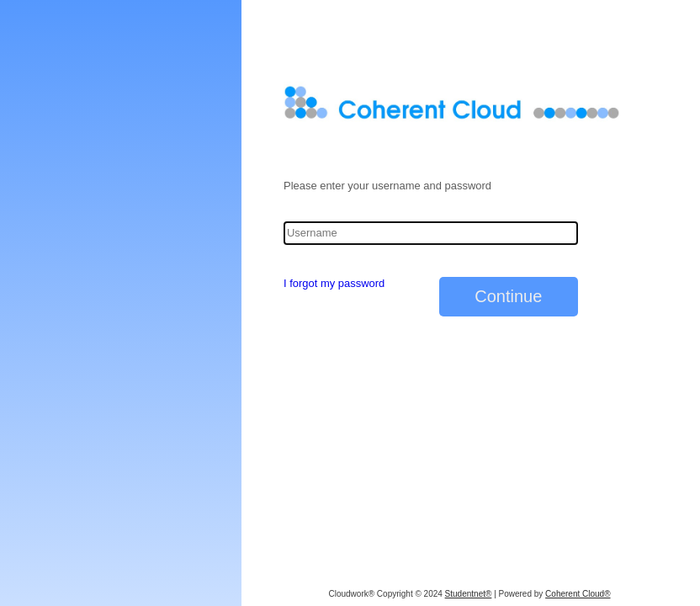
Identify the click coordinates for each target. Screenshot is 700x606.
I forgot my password (334, 283)
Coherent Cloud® (578, 594)
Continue (508, 296)
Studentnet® (469, 594)
